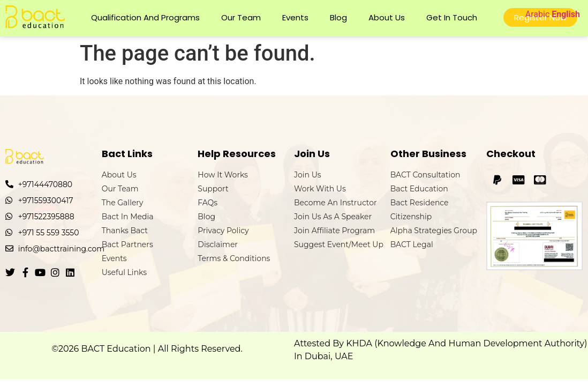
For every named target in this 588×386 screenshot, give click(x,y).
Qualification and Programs (145, 17)
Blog (338, 17)
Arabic (538, 14)
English (566, 14)
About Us (387, 17)
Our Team (241, 17)
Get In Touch (452, 17)
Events (295, 17)
